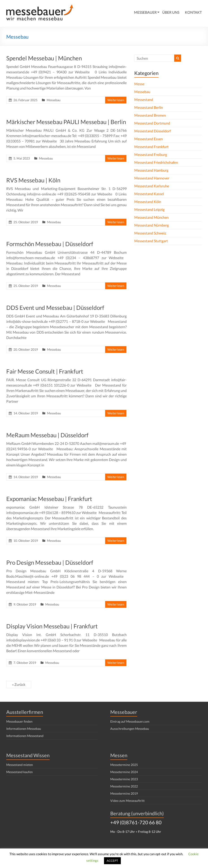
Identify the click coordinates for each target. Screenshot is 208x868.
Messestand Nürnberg (152, 225)
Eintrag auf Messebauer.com (130, 721)
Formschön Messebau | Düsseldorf (50, 244)
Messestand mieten (20, 765)
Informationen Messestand (25, 736)
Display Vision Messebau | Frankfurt (52, 626)
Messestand (144, 99)
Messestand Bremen (150, 115)
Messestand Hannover (152, 178)
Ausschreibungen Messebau (130, 729)
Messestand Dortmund (152, 123)
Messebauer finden (19, 721)
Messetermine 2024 (124, 772)
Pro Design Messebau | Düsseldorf (50, 562)
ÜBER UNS (171, 12)
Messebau (54, 100)
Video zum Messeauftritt (127, 801)
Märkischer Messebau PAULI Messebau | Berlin (66, 122)
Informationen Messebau (24, 729)
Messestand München (151, 217)
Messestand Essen (148, 139)
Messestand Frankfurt (151, 147)
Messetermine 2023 (124, 779)
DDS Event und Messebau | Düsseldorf (55, 308)
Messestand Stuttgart (151, 241)
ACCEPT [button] (112, 861)
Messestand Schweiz (150, 233)
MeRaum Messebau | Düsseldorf (47, 435)
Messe (139, 84)
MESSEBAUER (145, 12)
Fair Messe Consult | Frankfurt (45, 371)
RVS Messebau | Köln (33, 180)
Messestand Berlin (149, 107)
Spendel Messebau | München (44, 58)
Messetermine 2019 (124, 793)
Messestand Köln (148, 202)
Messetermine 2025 (124, 765)
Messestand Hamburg (151, 170)
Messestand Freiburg (151, 154)
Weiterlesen (116, 100)
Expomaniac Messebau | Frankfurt (49, 499)
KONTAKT (193, 12)
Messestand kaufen (19, 772)
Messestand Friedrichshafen (156, 162)
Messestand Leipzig (149, 209)
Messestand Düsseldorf (153, 131)
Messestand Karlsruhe (152, 186)
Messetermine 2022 (124, 786)
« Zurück (19, 684)
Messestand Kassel (149, 194)
